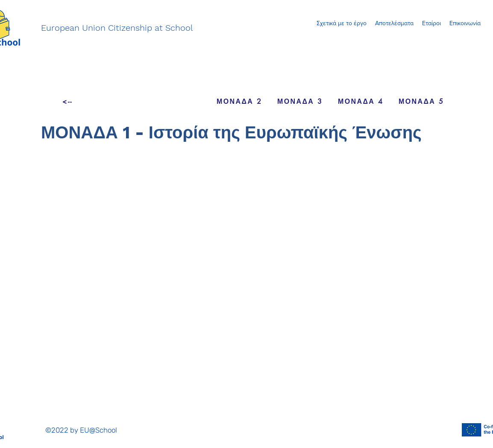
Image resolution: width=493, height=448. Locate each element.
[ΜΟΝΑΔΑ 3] (300, 101)
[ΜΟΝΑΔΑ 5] (421, 101)
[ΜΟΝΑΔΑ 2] (239, 101)
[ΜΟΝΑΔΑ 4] (361, 101)
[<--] (67, 101)
